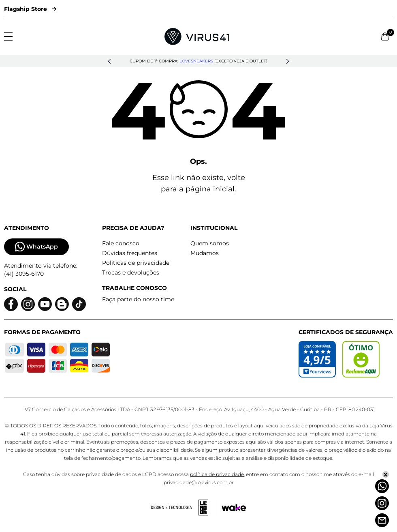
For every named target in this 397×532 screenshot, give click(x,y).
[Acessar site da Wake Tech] (234, 508)
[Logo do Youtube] (45, 304)
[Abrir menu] (8, 36)
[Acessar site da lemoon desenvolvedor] (183, 508)
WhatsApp (36, 247)
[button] (109, 61)
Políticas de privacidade (136, 263)
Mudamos (205, 253)
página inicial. (211, 189)
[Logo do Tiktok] (79, 304)
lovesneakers (196, 61)
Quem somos (210, 243)
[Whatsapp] (382, 486)
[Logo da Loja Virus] (197, 36)
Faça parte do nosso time (138, 299)
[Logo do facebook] (11, 304)
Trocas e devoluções (131, 272)
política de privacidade (217, 474)
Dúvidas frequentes (130, 253)
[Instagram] (382, 503)
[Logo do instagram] (28, 304)
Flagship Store (30, 9)
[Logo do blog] (62, 304)
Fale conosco (121, 243)
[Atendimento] (382, 520)
